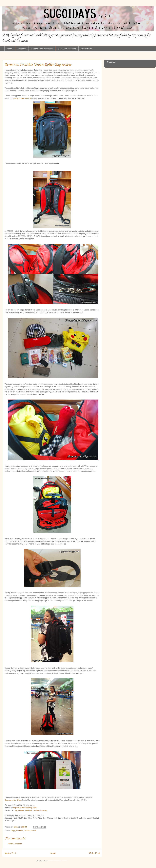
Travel (33, 831)
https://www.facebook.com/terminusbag (31, 810)
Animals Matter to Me (67, 49)
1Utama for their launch (21, 98)
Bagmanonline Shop (13, 800)
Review (27, 831)
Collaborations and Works (42, 49)
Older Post (94, 853)
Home (10, 49)
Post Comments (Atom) (58, 860)
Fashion (19, 831)
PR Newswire (87, 49)
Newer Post (10, 853)
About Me (22, 49)
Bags (13, 831)
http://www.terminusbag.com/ (25, 808)
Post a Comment (15, 844)
